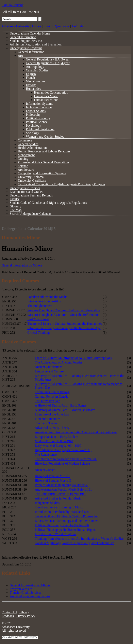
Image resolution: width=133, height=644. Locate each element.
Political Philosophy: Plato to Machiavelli (62, 525)
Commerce (25, 140)
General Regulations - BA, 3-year (48, 59)
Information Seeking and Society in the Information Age (64, 328)
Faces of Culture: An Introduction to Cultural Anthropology (73, 358)
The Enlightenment (40, 306)
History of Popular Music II (53, 481)
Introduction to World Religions (55, 534)
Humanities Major (46, 96)
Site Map (16, 210)
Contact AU (9, 612)
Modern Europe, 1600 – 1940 (54, 441)
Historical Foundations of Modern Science (62, 463)
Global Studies (36, 81)
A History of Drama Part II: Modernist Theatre (65, 410)
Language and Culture (49, 371)
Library (37, 26)
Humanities (33, 89)
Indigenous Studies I (48, 503)
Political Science (37, 122)
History (31, 85)
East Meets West (38, 319)
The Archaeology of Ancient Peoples (59, 362)
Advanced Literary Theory (52, 428)
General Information (23, 37)
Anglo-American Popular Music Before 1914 (64, 489)
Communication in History (52, 392)
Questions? (62, 26)
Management (26, 155)
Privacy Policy (26, 616)
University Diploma (31, 177)
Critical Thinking (38, 333)
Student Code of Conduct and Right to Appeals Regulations (48, 203)
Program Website (21, 589)
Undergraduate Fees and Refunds (31, 195)
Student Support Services (26, 41)
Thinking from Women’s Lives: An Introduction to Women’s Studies (79, 539)
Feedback (8, 616)
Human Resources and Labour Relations (44, 151)
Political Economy (38, 118)
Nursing (23, 159)
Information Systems (39, 104)
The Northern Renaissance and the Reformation (66, 459)
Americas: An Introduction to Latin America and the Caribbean (76, 432)
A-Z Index (78, 26)
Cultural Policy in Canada (52, 396)
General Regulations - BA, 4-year (48, 63)
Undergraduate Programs (26, 48)
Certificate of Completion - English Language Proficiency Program (61, 184)
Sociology (32, 133)
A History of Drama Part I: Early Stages (61, 405)
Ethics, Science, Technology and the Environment (67, 521)
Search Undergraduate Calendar (30, 214)
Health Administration (32, 148)
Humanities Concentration (51, 92)
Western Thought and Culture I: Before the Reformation (64, 310)
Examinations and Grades (26, 192)
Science (23, 166)
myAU (48, 26)
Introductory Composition (44, 301)
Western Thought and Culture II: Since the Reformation (63, 315)
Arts (21, 56)
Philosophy (33, 115)
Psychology (34, 126)
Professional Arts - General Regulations (44, 162)
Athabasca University (16, 26)
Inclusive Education (39, 107)
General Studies (28, 144)
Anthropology (35, 67)
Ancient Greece (45, 470)
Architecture (26, 170)
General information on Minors (22, 265)
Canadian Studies (37, 70)
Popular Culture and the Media (47, 297)
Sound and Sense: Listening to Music (59, 507)
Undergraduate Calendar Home (30, 33)
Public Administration (40, 129)
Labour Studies (36, 111)
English (31, 74)
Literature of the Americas (52, 414)
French (30, 78)
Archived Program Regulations (30, 596)
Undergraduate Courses (25, 188)
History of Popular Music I (52, 476)
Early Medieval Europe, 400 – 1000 (58, 446)
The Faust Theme (46, 423)
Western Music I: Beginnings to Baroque (61, 485)
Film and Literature (47, 419)
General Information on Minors (30, 585)
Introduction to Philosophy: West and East (62, 512)
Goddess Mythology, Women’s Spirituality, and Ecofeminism (74, 543)
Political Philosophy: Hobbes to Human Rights (65, 530)
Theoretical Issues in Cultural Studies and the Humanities (65, 324)
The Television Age (47, 401)
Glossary (15, 206)
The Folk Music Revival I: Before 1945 (60, 494)
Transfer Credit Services (26, 593)
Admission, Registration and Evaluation (36, 44)
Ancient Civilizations (49, 367)
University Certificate (32, 181)
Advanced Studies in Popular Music (58, 498)
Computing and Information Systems (42, 173)
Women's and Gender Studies (45, 136)
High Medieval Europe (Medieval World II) (63, 450)
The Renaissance (46, 455)
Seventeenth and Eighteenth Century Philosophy (66, 516)
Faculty (15, 199)
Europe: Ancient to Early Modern (56, 437)
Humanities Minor (46, 100)
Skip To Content (12, 5)
